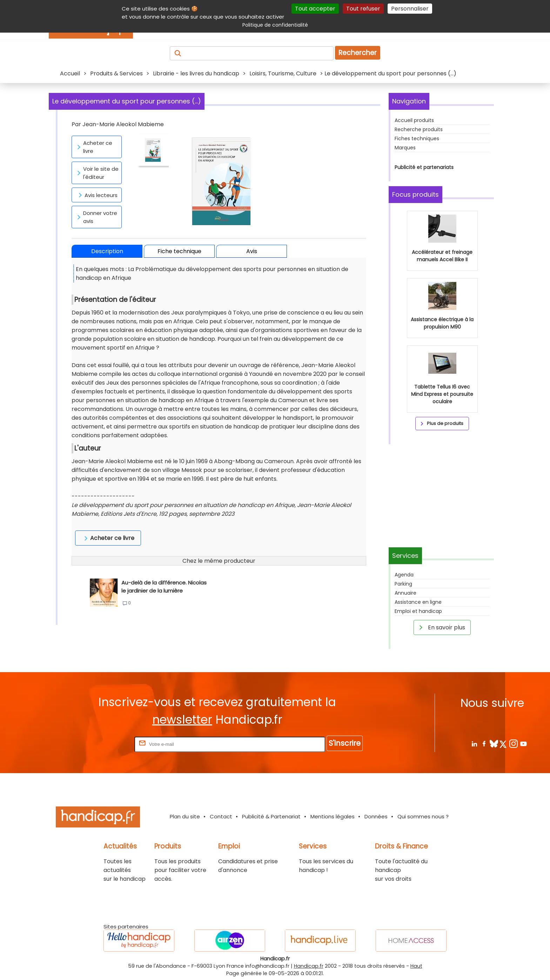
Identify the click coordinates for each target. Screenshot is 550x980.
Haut (416, 966)
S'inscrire (345, 743)
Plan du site (185, 816)
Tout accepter (315, 9)
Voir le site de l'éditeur (97, 173)
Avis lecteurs (97, 195)
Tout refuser (363, 9)
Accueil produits (414, 120)
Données (376, 816)
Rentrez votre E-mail (105, 744)
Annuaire (405, 593)
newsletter (182, 720)
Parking (403, 584)
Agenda (404, 575)
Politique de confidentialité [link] (275, 25)
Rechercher (358, 53)
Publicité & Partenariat (271, 816)
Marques (405, 148)
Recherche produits (419, 129)
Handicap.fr (309, 966)
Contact (221, 816)
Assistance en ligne (418, 602)
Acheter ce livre (93, 147)
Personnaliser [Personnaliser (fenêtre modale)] (410, 9)
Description (107, 251)
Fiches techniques (417, 138)
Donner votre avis (96, 217)
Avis (252, 251)
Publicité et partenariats (424, 167)
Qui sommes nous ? (423, 816)
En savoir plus (441, 627)
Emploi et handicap (418, 611)
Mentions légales (333, 816)
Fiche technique (179, 251)
